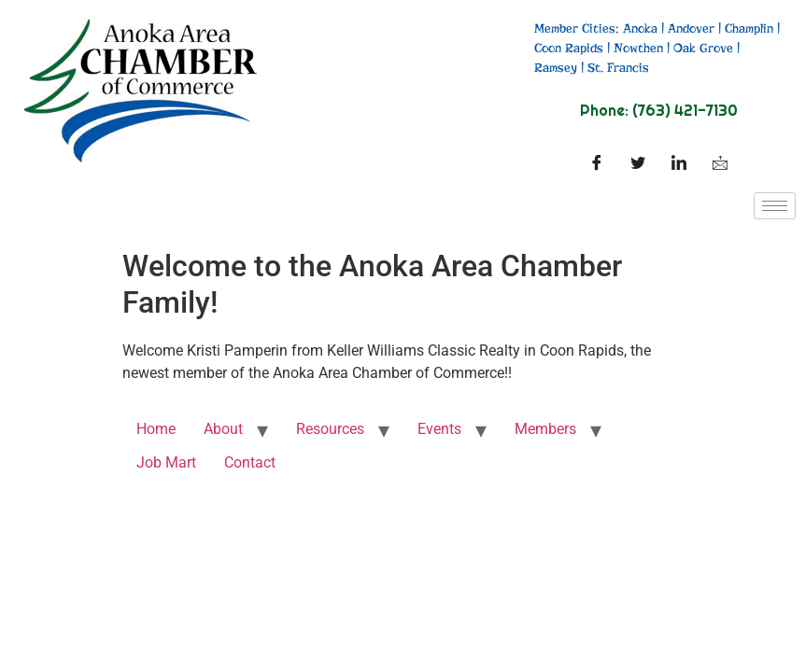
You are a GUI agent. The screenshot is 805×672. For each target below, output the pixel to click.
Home (156, 429)
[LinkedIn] (679, 164)
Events (439, 429)
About (223, 429)
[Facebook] (597, 164)
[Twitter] (638, 164)
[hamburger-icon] (775, 206)
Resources (330, 429)
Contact (250, 462)
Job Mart (166, 462)
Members (545, 429)
